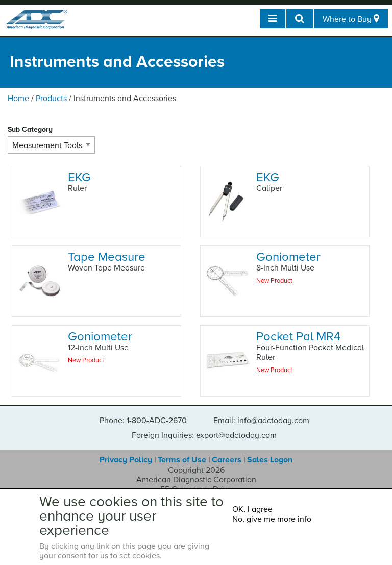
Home (18, 99)
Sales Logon (270, 460)
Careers (227, 460)
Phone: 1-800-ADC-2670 (143, 421)
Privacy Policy (126, 460)
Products (51, 99)
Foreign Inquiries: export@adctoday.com (204, 435)
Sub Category (30, 129)
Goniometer (288, 257)
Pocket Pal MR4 (298, 337)
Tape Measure (107, 257)
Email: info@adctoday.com (261, 421)
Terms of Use (182, 460)
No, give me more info (272, 519)
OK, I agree (252, 509)
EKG (79, 178)
